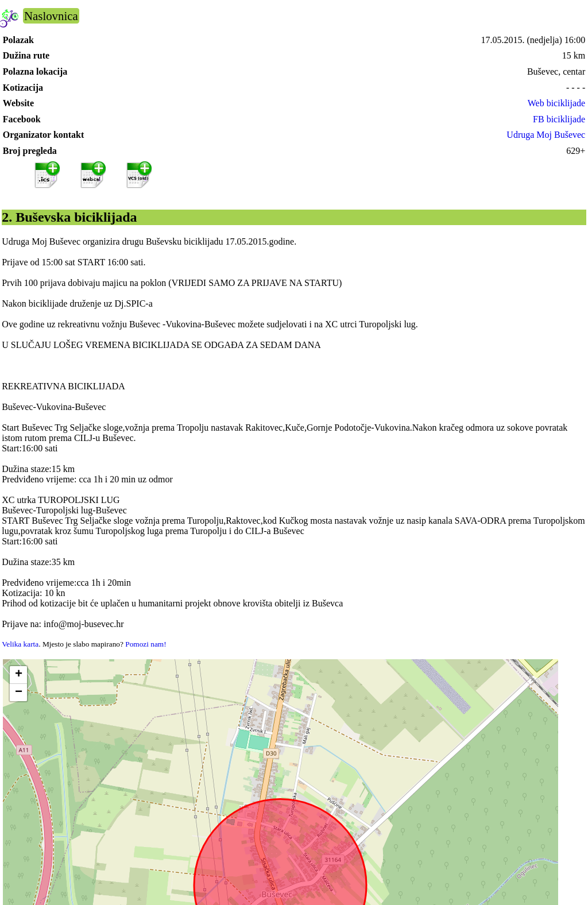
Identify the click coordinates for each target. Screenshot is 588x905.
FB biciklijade (559, 119)
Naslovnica (51, 16)
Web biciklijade (556, 103)
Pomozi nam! (146, 644)
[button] (18, 675)
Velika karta (20, 644)
